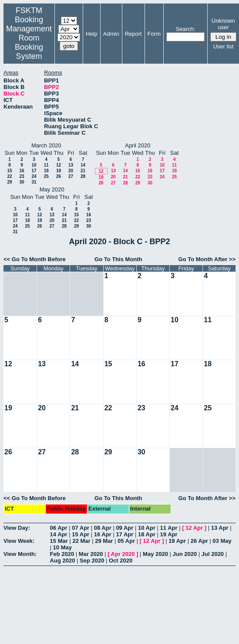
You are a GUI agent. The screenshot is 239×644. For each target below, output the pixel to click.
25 (46, 176)
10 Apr (147, 528)
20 (71, 171)
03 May (222, 541)
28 (83, 176)
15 (9, 171)
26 (59, 176)
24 (34, 176)
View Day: (17, 528)
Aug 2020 (63, 561)
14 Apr (59, 534)
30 (22, 182)
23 (22, 176)
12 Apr (194, 528)
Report (133, 34)
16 (22, 171)
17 (34, 171)
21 (83, 171)
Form (154, 34)
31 (34, 182)
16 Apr (103, 534)
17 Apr (125, 534)
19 (59, 171)
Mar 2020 (91, 554)
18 (46, 171)
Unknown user (223, 24)
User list (223, 46)
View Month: (20, 554)
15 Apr (81, 534)
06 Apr (59, 528)
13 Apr (220, 528)
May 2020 (155, 554)
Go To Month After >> (207, 259)
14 (83, 165)
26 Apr (199, 541)
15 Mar (59, 541)
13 (71, 165)
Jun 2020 (185, 554)
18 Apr (147, 534)
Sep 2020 (92, 561)
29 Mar (104, 541)
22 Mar (81, 541)
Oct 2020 (121, 561)
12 (59, 165)
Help (92, 34)
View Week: (19, 541)
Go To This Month (118, 259)
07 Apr (81, 528)
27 (71, 176)
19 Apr (169, 534)
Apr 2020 (123, 554)
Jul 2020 (213, 554)
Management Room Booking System (29, 43)
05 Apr (126, 541)
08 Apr (103, 528)
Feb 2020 (62, 554)
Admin (111, 34)
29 (9, 182)
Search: (186, 29)
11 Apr (169, 528)
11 (46, 165)
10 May (62, 547)
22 (9, 176)
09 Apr (125, 528)
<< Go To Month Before (35, 259)
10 (34, 165)
